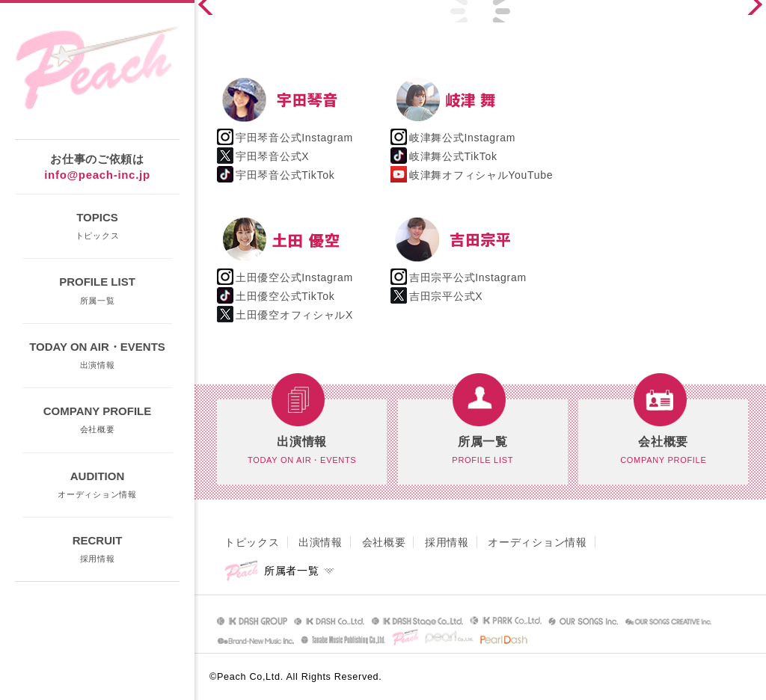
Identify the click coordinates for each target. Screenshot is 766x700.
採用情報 (447, 542)
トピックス (252, 542)
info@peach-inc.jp (97, 175)
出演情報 (321, 542)
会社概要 (384, 542)
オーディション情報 (537, 542)
